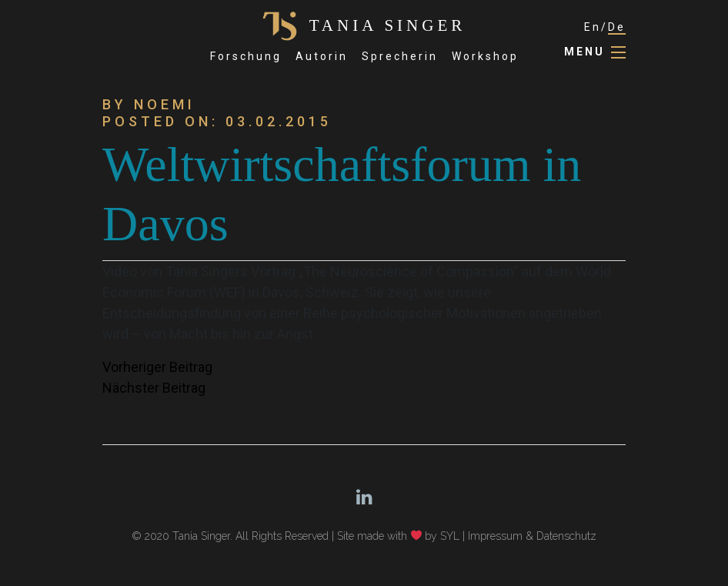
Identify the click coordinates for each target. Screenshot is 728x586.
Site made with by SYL (399, 536)
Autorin (322, 56)
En (593, 27)
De (617, 27)
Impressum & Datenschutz (532, 536)
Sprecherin (400, 56)
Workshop (485, 56)
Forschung (246, 56)
